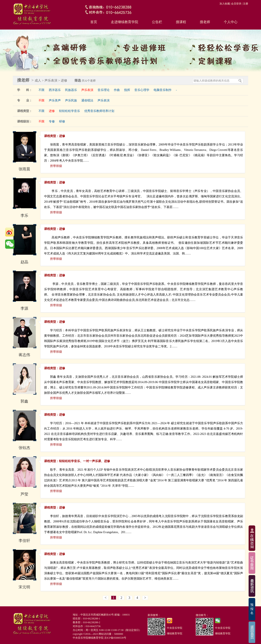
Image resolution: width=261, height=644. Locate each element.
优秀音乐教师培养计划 (99, 111)
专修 (52, 121)
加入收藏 (225, 4)
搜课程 (181, 22)
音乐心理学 (142, 90)
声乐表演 (87, 90)
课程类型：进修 (55, 136)
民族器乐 (71, 90)
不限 (42, 90)
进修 (52, 111)
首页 (94, 22)
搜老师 (205, 22)
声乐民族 (71, 100)
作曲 (117, 90)
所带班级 (56, 166)
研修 (62, 121)
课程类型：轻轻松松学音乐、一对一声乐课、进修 (77, 461)
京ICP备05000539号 (115, 638)
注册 (246, 4)
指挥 (127, 90)
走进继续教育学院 (125, 22)
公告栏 (157, 22)
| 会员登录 (235, 4)
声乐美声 (55, 100)
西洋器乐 (55, 90)
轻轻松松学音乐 (70, 111)
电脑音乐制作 (163, 90)
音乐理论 (104, 90)
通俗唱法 (87, 100)
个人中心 (231, 22)
